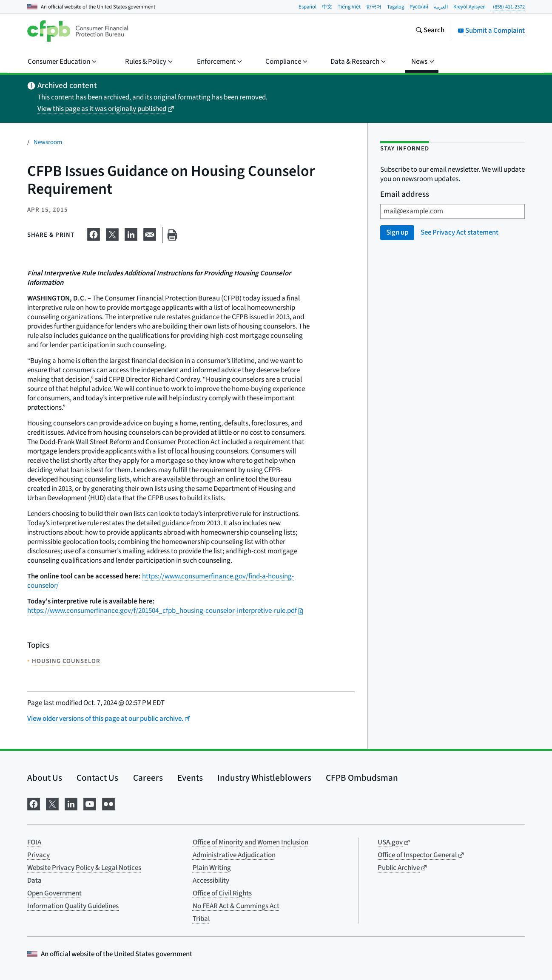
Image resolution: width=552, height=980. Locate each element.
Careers (148, 778)
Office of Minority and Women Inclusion (250, 842)
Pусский (419, 7)
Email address (405, 195)
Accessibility (211, 881)
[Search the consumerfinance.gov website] (430, 31)
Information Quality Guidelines (73, 906)
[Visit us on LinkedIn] (71, 803)
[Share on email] (150, 233)
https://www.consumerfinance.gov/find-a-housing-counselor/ (161, 581)
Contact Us (97, 778)
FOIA (34, 842)
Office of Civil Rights (222, 893)
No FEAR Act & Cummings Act (236, 906)
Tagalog (396, 7)
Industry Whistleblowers (264, 778)
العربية (441, 7)
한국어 (374, 7)
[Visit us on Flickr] (108, 803)
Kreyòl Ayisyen (469, 7)
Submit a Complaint (491, 31)
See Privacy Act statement (460, 232)
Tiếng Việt (349, 7)
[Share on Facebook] (94, 233)
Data (34, 881)
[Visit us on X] (52, 803)
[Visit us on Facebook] (34, 803)
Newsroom (48, 142)
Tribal (201, 919)
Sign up (397, 232)
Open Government (54, 893)
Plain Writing (212, 868)
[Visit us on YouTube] (90, 803)
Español (307, 7)
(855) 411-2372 (509, 7)
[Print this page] (172, 235)
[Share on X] (112, 233)
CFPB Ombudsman (362, 778)
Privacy (38, 855)
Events (190, 778)
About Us (45, 778)
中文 (327, 7)
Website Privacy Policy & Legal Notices (84, 868)
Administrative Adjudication (234, 855)
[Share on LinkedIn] (131, 233)
